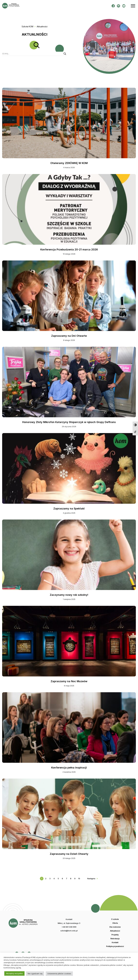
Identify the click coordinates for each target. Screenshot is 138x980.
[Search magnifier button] (65, 54)
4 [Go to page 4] (54, 879)
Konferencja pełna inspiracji (69, 768)
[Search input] (32, 54)
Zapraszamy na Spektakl (69, 509)
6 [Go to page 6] (62, 879)
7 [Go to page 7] (67, 879)
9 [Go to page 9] (75, 879)
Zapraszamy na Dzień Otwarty (69, 854)
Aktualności (115, 931)
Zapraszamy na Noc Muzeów (69, 681)
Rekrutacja (115, 939)
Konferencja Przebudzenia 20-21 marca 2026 (69, 249)
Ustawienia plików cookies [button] (59, 974)
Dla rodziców (115, 927)
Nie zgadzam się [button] (35, 974)
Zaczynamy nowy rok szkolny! (69, 595)
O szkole (115, 919)
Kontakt (115, 943)
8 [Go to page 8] (71, 879)
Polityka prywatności (115, 946)
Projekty (115, 935)
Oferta (115, 923)
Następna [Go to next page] (91, 879)
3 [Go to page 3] (50, 879)
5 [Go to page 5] (58, 879)
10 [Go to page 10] (79, 879)
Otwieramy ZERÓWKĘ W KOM (69, 163)
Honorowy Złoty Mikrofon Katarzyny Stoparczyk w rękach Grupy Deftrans (69, 422)
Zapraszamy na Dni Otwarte (69, 336)
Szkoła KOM (27, 26)
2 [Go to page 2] (46, 879)
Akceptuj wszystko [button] (14, 973)
